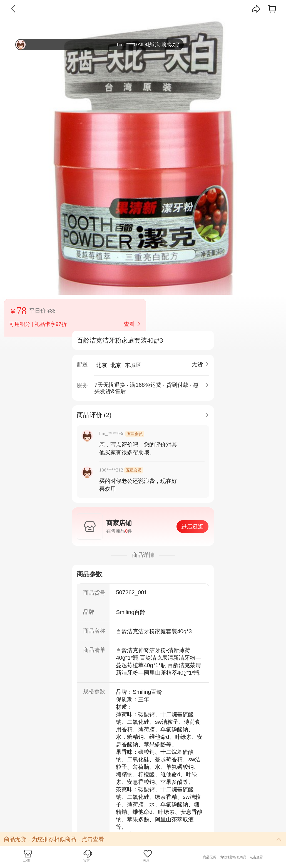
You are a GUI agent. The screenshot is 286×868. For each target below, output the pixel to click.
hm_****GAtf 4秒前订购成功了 (98, 45)
